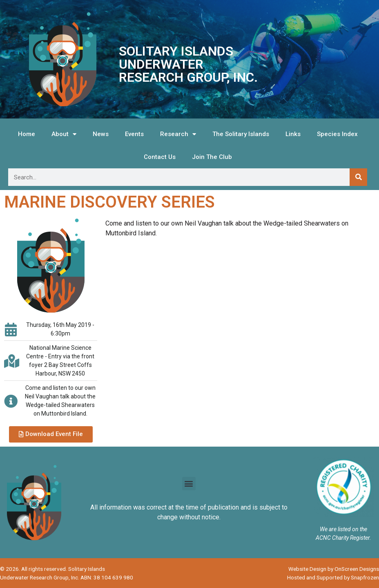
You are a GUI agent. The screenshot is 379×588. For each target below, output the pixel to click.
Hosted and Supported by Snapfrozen (333, 577)
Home (27, 134)
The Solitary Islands (241, 134)
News (101, 134)
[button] (51, 434)
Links (293, 134)
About (64, 134)
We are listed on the (343, 529)
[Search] (358, 177)
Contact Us (160, 157)
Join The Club (212, 157)
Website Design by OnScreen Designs (334, 569)
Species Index (337, 134)
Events (134, 134)
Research (178, 134)
